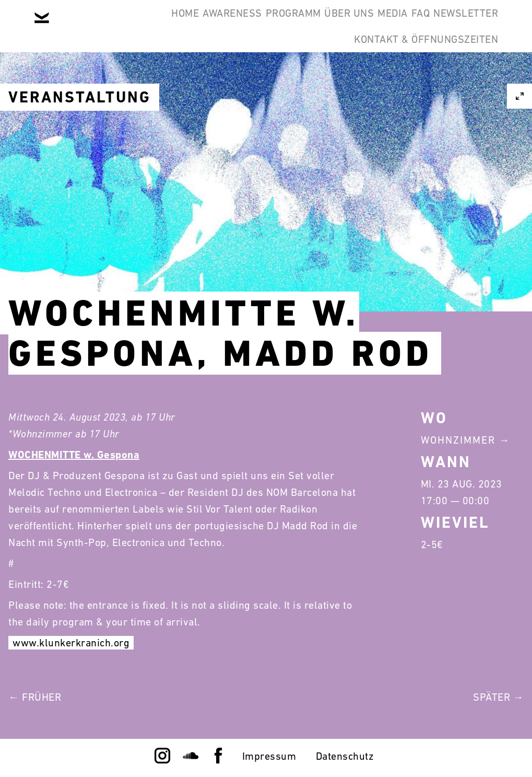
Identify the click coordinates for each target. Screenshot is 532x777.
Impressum (269, 756)
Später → (498, 697)
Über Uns (294, 25)
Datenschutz (345, 756)
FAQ (397, 25)
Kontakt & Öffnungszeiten (418, 75)
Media (353, 25)
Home (82, 25)
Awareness (145, 25)
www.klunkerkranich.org (71, 643)
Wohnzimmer (458, 440)
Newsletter (458, 25)
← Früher (35, 697)
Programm (221, 25)
